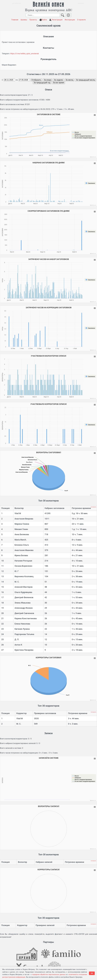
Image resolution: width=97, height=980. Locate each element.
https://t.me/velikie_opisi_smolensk (24, 54)
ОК (92, 973)
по (17, 80)
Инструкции (70, 20)
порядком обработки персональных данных (49, 974)
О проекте (81, 20)
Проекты (33, 20)
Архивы (24, 20)
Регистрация (56, 20)
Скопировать (94, 507)
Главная (15, 20)
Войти (43, 20)
